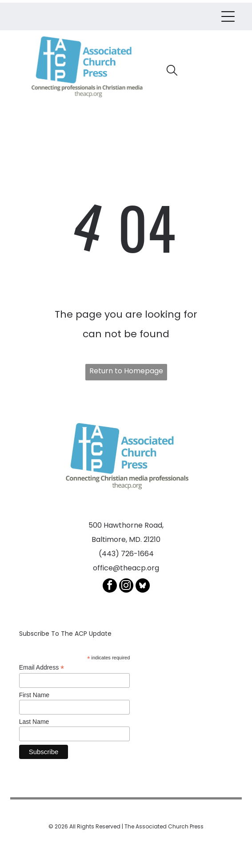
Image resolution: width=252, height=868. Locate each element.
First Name (34, 695)
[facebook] (110, 587)
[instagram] (126, 587)
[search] (172, 72)
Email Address (42, 668)
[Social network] (143, 587)
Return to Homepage (126, 371)
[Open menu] (228, 16)
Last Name (34, 722)
